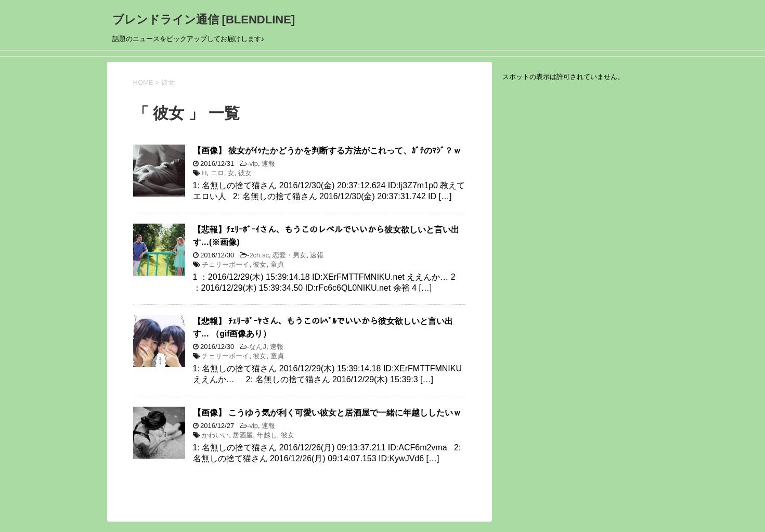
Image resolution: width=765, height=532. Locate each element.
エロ (217, 173)
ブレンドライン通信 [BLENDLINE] (204, 20)
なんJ (258, 347)
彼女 (245, 173)
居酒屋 (243, 435)
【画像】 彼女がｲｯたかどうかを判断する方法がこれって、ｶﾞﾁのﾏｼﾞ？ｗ (327, 151)
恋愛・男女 (289, 255)
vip (254, 164)
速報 (268, 164)
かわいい (215, 435)
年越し (267, 435)
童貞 (277, 264)
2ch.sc (259, 255)
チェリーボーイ (225, 264)
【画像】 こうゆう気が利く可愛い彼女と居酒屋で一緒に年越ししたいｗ (327, 413)
